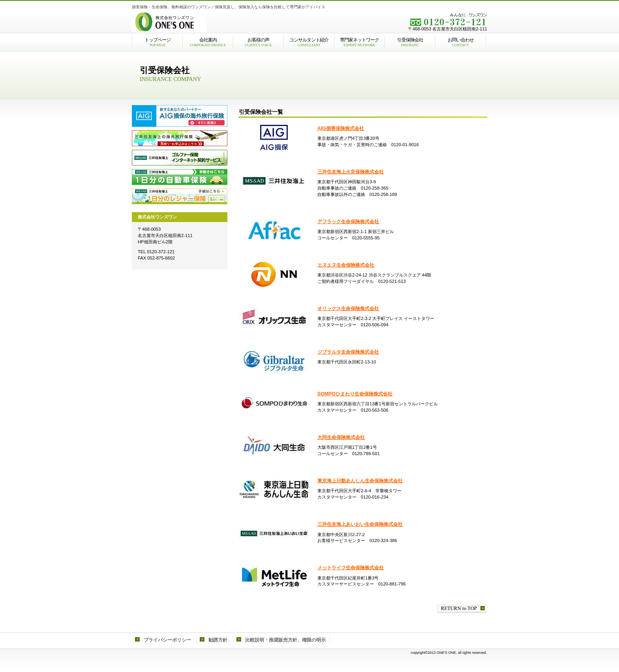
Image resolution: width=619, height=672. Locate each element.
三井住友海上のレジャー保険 (180, 196)
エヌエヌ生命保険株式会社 (346, 265)
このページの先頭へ (462, 609)
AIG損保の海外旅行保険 (180, 116)
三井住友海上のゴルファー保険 (180, 158)
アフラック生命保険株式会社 (348, 222)
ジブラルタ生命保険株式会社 (348, 352)
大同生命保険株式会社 (341, 437)
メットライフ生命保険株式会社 (351, 568)
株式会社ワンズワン (231, 22)
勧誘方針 (218, 640)
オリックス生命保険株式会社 (348, 309)
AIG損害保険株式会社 (341, 128)
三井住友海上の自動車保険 (180, 177)
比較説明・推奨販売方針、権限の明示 (285, 640)
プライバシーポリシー (167, 640)
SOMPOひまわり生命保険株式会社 (355, 394)
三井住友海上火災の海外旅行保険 (180, 138)
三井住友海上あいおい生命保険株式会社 (360, 524)
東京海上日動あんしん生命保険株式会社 (360, 481)
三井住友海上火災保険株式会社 (351, 172)
